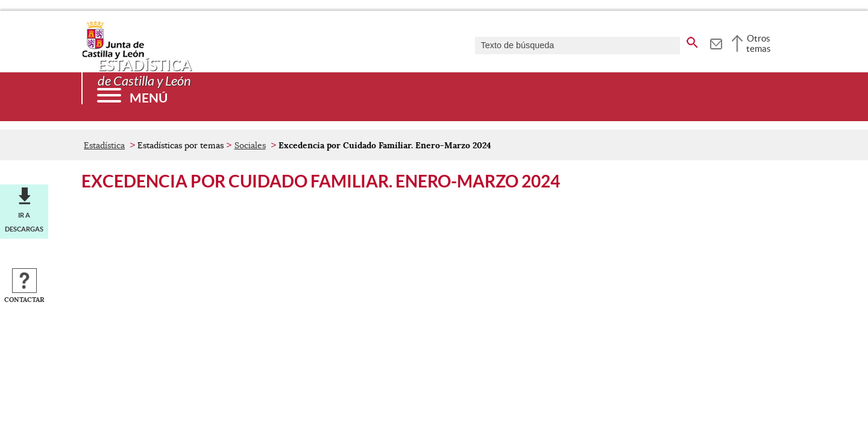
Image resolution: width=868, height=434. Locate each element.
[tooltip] (716, 42)
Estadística (104, 145)
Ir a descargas (24, 222)
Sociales (250, 145)
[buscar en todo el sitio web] (692, 40)
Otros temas (759, 43)
